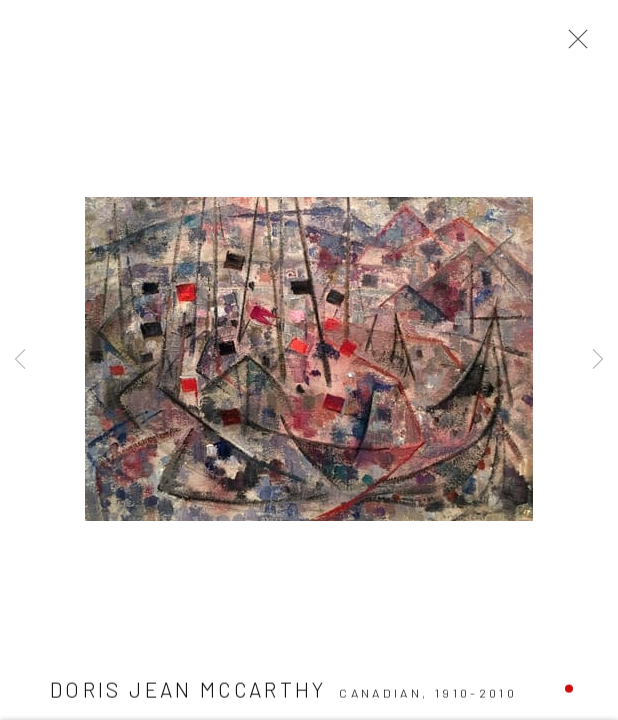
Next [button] (598, 360)
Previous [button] (20, 360)
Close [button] (573, 45)
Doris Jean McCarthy (188, 691)
